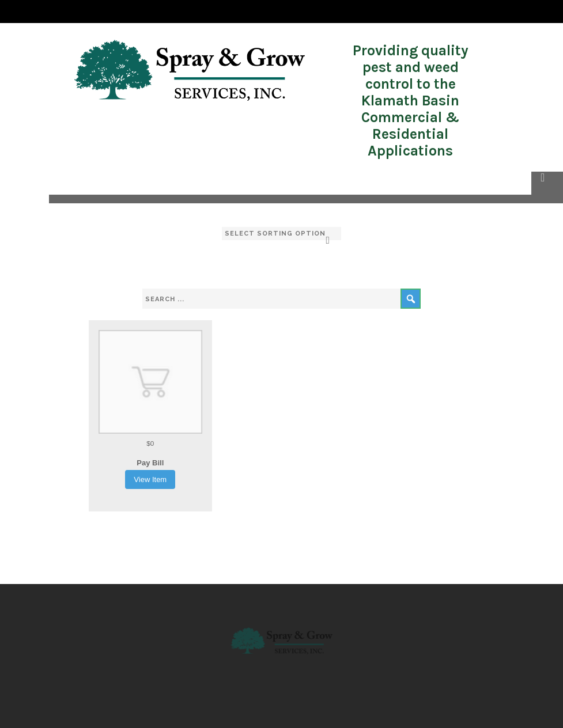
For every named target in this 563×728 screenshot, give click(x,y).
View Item (150, 479)
